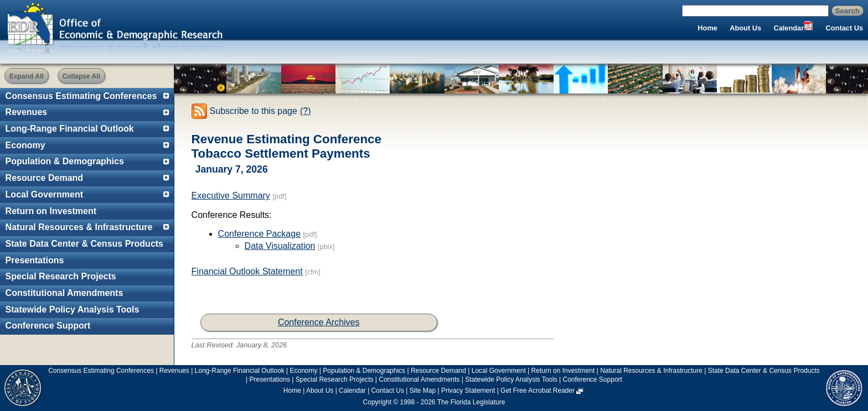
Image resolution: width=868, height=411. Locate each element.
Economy (25, 145)
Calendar (789, 28)
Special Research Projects (61, 276)
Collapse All (81, 76)
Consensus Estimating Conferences (81, 96)
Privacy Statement (468, 391)
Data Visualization (280, 246)
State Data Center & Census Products (84, 244)
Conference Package (259, 234)
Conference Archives (319, 322)
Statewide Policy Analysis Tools (73, 309)
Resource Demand (45, 178)
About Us (745, 28)
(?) (306, 111)
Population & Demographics (65, 161)
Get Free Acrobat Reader (538, 391)
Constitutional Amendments (64, 293)
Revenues (27, 112)
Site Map (423, 391)
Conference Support (48, 326)
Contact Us (845, 28)
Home (707, 28)
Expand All (27, 76)
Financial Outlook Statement (247, 271)
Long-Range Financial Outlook (70, 129)
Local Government (44, 194)
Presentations (35, 260)
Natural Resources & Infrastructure (79, 227)
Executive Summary (231, 196)
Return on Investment (51, 211)
